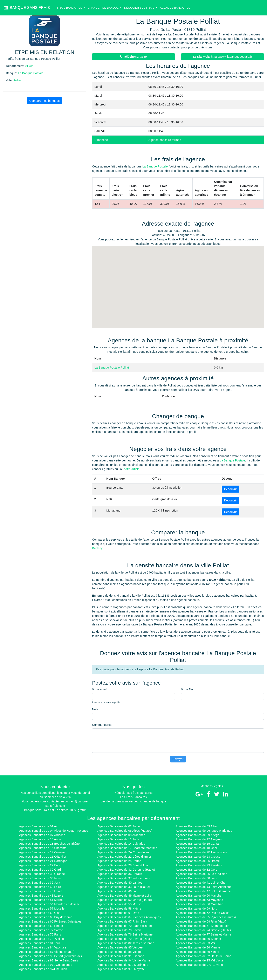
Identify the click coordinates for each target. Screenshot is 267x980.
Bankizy (97, 548)
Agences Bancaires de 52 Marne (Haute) (125, 900)
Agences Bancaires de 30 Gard (40, 870)
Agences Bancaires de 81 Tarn (40, 943)
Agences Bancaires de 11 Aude (118, 839)
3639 (133, 57)
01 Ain (29, 66)
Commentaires (102, 725)
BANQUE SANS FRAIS (27, 8)
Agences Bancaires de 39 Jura (40, 883)
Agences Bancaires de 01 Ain (39, 826)
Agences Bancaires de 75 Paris (40, 934)
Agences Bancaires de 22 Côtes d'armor (124, 857)
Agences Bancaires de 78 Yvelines (42, 939)
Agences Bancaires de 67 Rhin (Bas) (122, 921)
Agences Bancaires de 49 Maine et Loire (125, 896)
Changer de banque (104, 8)
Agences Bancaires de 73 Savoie (120, 930)
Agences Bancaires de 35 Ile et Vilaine (201, 874)
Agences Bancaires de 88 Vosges (120, 952)
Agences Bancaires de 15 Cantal (198, 844)
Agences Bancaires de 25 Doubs (119, 861)
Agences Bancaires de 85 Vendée (120, 947)
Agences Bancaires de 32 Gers (197, 870)
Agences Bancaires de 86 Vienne (198, 947)
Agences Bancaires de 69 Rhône (41, 926)
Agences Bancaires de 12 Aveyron (199, 839)
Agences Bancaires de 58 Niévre (119, 909)
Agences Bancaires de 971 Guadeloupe (46, 965)
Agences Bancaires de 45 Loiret (40, 891)
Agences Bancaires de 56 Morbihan (200, 904)
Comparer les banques (44, 101)
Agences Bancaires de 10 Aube (40, 839)
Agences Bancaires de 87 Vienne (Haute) (47, 952)
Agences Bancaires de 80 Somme (198, 939)
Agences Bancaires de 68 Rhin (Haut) (201, 921)
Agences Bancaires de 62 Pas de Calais (203, 913)
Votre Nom (188, 689)
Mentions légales (212, 786)
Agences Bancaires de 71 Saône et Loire (203, 926)
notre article (132, 469)
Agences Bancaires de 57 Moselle (42, 909)
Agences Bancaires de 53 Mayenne (199, 900)
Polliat (18, 80)
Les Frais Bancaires (133, 797)
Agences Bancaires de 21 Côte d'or (43, 857)
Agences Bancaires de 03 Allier (197, 826)
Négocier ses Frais (140, 8)
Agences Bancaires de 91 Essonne (121, 956)
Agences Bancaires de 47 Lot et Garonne (203, 891)
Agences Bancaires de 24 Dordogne (43, 861)
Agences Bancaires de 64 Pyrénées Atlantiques (129, 917)
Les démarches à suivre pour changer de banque (133, 801)
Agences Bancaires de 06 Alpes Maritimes (204, 831)
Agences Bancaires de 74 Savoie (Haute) (203, 930)
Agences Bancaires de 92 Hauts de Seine (204, 956)
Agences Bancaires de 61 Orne (118, 913)
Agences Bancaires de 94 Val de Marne (124, 960)
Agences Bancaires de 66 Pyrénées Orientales (50, 921)
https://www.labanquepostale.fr (223, 57)
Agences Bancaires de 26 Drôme (198, 861)
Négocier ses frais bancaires (133, 793)
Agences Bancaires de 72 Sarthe (41, 930)
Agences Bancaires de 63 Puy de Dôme (46, 917)
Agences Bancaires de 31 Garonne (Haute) (126, 870)
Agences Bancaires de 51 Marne (41, 900)
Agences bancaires (175, 8)
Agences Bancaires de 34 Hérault (120, 874)
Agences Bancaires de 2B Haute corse (201, 852)
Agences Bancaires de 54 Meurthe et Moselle (49, 904)
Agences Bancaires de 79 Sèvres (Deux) (125, 939)
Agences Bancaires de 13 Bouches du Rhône (49, 844)
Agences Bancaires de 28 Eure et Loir (123, 865)
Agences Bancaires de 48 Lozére (41, 896)
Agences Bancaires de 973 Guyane (199, 965)
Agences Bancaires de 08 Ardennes (121, 835)
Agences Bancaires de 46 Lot (117, 891)
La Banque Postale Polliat (112, 368)
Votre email (100, 689)
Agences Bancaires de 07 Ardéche (42, 835)
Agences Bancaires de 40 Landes (120, 883)
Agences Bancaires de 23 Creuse (198, 857)
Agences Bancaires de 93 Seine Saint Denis (49, 960)
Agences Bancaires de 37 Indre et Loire (124, 878)
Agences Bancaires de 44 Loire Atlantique (204, 887)
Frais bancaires (70, 8)
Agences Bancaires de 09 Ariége (198, 835)
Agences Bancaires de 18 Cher (197, 848)
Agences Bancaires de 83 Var (196, 943)
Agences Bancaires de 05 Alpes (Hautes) (125, 831)
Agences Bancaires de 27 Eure (40, 865)
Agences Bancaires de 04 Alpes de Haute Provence (54, 831)
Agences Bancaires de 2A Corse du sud (124, 852)
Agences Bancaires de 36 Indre (40, 878)
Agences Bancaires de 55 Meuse (119, 904)
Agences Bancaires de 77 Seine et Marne (203, 934)
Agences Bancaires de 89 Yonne (197, 952)
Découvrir (231, 489)
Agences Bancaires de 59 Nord (197, 909)
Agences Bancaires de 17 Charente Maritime (127, 848)
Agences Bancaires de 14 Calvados (121, 844)
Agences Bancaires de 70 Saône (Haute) (125, 926)
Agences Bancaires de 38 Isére (197, 878)
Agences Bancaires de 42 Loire (40, 887)
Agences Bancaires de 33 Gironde (42, 874)
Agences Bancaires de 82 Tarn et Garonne (126, 943)
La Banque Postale (31, 73)
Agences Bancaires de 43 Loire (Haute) (124, 887)
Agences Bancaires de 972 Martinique (123, 965)
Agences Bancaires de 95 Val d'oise (200, 960)
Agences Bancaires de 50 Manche (199, 896)
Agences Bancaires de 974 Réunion (43, 969)
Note (95, 709)
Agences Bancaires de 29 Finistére (199, 865)
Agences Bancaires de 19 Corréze (42, 852)
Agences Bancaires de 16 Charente (43, 848)
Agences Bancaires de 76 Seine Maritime (125, 934)
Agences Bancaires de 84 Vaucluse (43, 947)
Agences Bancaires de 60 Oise (40, 913)
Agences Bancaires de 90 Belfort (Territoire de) (50, 956)
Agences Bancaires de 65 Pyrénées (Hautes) (206, 917)
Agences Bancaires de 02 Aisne (119, 826)
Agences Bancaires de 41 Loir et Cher (201, 883)
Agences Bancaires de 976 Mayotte (121, 969)
